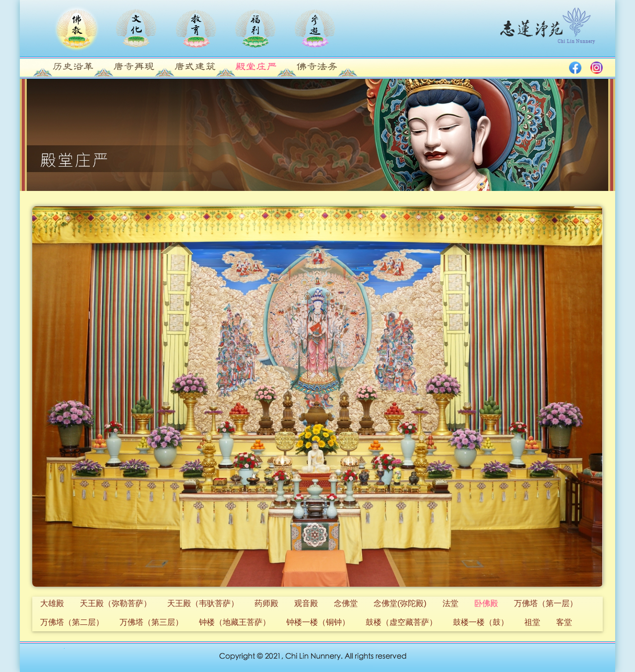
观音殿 (306, 603)
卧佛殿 (486, 603)
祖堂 (532, 622)
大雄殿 (52, 603)
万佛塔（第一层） (546, 603)
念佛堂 (346, 603)
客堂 (564, 622)
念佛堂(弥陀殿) (400, 603)
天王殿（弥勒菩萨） (116, 603)
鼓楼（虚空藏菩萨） (401, 622)
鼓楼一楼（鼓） (481, 622)
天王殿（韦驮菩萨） (203, 603)
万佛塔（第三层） (151, 622)
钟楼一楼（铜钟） (318, 622)
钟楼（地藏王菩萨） (235, 622)
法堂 (450, 603)
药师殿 (266, 603)
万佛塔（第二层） (72, 622)
